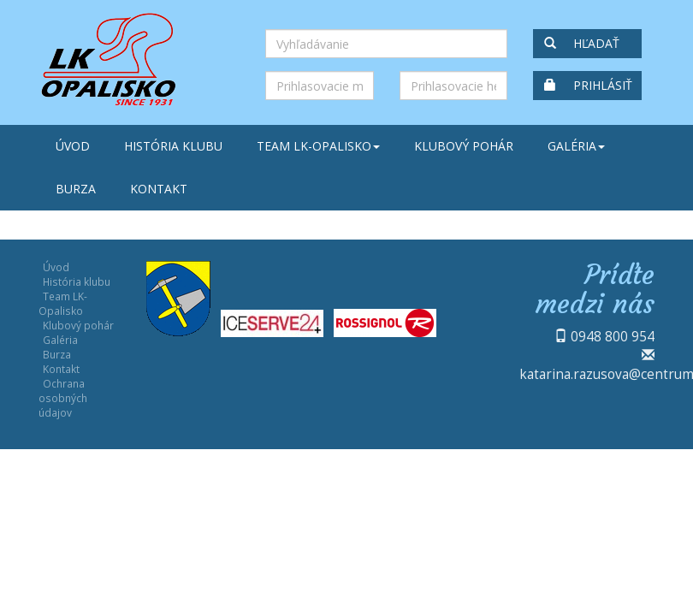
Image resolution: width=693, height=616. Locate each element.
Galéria (576, 146)
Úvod (73, 146)
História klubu (173, 146)
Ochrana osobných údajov (63, 398)
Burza (76, 189)
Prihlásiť (588, 85)
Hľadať (582, 43)
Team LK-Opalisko (318, 146)
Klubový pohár (464, 146)
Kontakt (159, 189)
